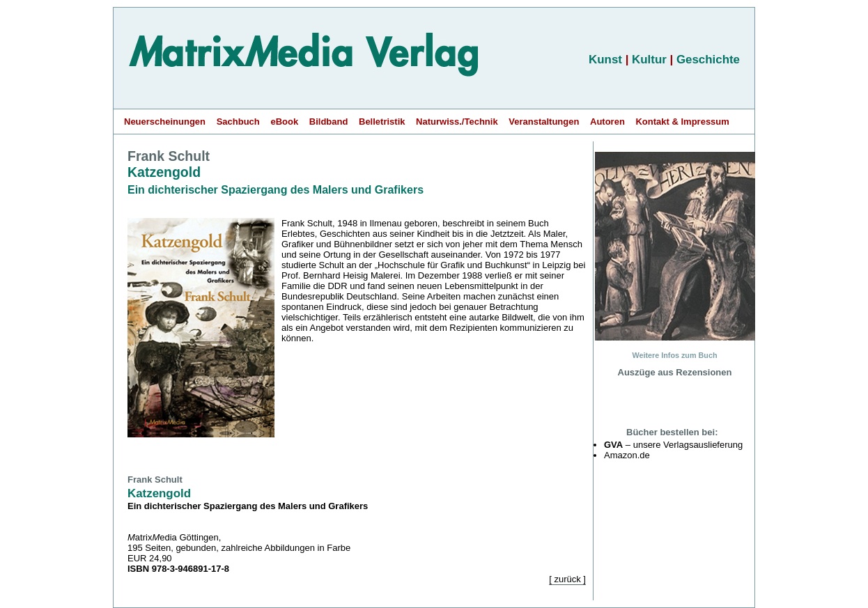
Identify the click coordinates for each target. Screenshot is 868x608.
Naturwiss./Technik (457, 122)
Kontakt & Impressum (682, 122)
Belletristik (382, 122)
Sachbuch (238, 122)
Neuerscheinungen (165, 122)
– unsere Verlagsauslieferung (673, 445)
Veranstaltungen (544, 122)
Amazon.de (627, 455)
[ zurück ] (567, 579)
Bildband (329, 122)
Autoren (607, 122)
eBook (284, 122)
